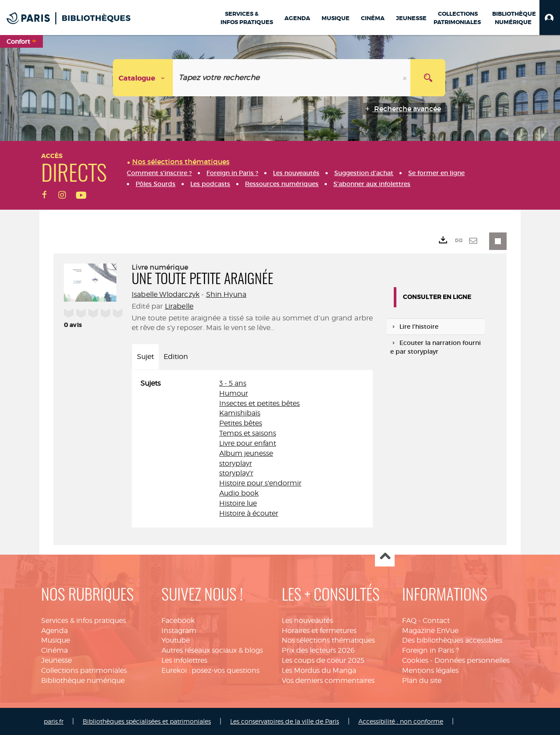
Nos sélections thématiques (328, 640)
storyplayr (236, 463)
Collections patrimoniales (84, 670)
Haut (385, 557)
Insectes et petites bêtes (259, 403)
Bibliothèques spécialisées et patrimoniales (147, 721)
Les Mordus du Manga (319, 670)
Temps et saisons (248, 433)
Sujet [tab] (145, 357)
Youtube (176, 640)
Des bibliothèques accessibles (452, 640)
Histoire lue (238, 503)
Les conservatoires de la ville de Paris (285, 721)
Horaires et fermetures (319, 631)
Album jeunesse (246, 453)
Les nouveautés (307, 621)
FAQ (409, 621)
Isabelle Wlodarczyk (166, 294)
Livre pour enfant (248, 443)
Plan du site (422, 680)
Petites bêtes (241, 423)
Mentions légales (430, 670)
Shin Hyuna (226, 294)
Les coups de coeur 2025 (323, 660)
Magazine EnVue (430, 631)
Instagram (179, 631)
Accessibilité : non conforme (401, 721)
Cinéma (54, 650)
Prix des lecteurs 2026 (318, 650)
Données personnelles (472, 660)
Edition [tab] (176, 357)
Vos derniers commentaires (328, 680)
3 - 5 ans (233, 383)
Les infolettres (184, 660)
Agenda (54, 631)
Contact (436, 621)
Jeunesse (56, 660)
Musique (56, 640)
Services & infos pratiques (84, 621)
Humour (234, 393)
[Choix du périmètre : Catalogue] (143, 78)
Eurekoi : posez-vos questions (210, 670)
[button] (550, 18)
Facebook (178, 621)
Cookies (415, 660)
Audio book (239, 493)
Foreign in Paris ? (430, 650)
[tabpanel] (252, 449)
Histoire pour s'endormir (260, 483)
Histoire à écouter (249, 513)
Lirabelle (179, 306)
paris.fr (54, 721)
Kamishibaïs (240, 413)
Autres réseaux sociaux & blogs (212, 650)
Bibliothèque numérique (83, 680)
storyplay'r (236, 473)
